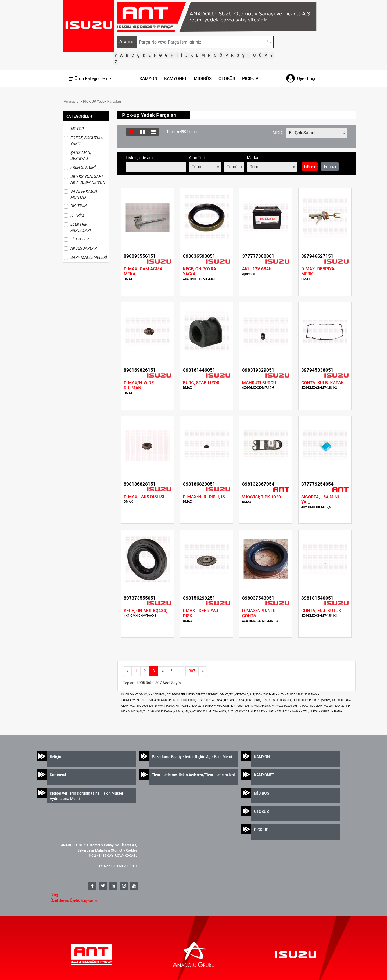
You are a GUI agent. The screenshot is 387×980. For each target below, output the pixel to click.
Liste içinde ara (139, 158)
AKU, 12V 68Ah (257, 269)
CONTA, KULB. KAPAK (322, 383)
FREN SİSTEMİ (83, 167)
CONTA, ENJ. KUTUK (321, 611)
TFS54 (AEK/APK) (225, 700)
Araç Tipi (197, 158)
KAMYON (148, 78)
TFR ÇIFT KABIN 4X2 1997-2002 (200, 694)
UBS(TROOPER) (303, 700)
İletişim (56, 757)
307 (192, 671)
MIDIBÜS (203, 78)
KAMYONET (175, 78)
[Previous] (128, 671)
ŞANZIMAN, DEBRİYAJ (81, 156)
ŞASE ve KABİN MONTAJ (84, 194)
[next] (203, 671)
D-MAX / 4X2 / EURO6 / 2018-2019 (271, 711)
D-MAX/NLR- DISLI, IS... (206, 497)
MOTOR (77, 129)
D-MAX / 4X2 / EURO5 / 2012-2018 (160, 694)
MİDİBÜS (262, 793)
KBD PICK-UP (172, 700)
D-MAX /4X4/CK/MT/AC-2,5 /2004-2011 (324, 706)
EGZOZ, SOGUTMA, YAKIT (87, 141)
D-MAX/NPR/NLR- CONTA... (260, 613)
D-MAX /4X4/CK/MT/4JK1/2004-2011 (228, 706)
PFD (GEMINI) (188, 700)
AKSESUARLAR (84, 248)
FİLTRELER (80, 239)
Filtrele (310, 166)
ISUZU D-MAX (130, 694)
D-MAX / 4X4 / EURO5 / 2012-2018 (290, 694)
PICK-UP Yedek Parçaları (102, 101)
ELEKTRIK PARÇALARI (81, 227)
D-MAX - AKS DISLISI (144, 497)
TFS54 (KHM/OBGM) (249, 700)
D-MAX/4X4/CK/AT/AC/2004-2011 (229, 711)
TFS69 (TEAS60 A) (282, 700)
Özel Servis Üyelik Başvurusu (74, 900)
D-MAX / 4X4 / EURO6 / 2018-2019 (313, 711)
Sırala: (278, 132)
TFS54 (210, 700)
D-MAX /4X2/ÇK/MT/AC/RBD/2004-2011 (180, 706)
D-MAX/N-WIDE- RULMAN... (139, 385)
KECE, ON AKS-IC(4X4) (146, 611)
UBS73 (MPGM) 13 (324, 700)
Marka (253, 158)
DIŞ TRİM (78, 206)
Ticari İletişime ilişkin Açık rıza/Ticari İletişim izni (193, 775)
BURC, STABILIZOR (201, 383)
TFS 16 (201, 700)
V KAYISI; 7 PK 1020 (261, 497)
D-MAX (338, 711)
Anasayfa (71, 101)
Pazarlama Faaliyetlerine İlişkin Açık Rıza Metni (192, 757)
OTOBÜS (227, 78)
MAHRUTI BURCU (259, 383)
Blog (54, 895)
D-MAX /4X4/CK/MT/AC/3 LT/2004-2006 (244, 694)
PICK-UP (250, 78)
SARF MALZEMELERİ (89, 257)
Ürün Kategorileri (89, 78)
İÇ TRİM (77, 215)
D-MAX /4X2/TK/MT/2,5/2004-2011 (186, 711)
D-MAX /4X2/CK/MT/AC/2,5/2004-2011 (275, 706)
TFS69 (266, 700)
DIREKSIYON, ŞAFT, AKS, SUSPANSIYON (88, 180)
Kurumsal (58, 775)
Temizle (330, 166)
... (181, 671)
